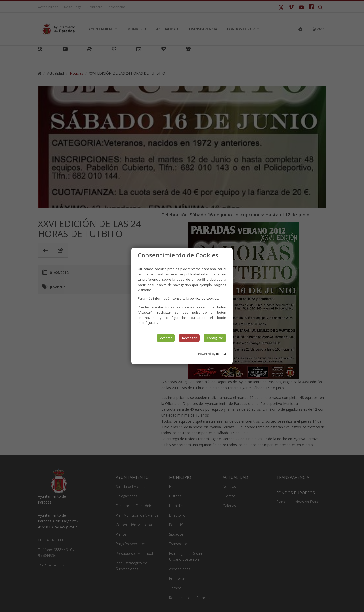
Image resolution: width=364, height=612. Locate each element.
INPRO (221, 354)
